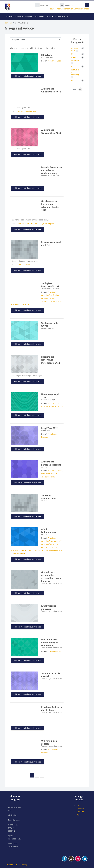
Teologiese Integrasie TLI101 (50, 285)
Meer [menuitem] (49, 16)
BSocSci (74, 80)
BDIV (73, 66)
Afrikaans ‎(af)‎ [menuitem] (61, 16)
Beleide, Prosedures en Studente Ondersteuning (51, 170)
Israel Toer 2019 (49, 428)
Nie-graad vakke (75, 49)
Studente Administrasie (48, 497)
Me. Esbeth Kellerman (27, 111)
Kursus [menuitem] (18, 16)
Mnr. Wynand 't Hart (26, 223)
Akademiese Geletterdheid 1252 (51, 131)
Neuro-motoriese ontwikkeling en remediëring (50, 642)
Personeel (75, 62)
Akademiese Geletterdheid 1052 (51, 90)
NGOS (73, 57)
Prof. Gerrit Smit (55, 301)
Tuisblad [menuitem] (9, 16)
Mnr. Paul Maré (24, 265)
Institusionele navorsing (76, 74)
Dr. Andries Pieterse (50, 550)
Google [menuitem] (28, 16)
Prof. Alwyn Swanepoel (45, 223)
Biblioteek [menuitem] (39, 16)
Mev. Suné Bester (55, 61)
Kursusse (8, 23)
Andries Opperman (33, 550)
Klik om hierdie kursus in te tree (27, 76)
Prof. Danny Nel (48, 474)
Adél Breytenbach (55, 651)
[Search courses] (75, 89)
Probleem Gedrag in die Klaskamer (52, 709)
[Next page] (42, 775)
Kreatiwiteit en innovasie (49, 607)
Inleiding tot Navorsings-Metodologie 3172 (50, 360)
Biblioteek (47, 55)
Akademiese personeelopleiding (51, 463)
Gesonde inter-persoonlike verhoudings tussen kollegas (51, 577)
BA (72, 54)
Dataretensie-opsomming (17, 865)
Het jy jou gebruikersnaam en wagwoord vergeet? (69, 9)
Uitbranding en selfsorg (49, 742)
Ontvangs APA (56, 541)
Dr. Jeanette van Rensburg (52, 406)
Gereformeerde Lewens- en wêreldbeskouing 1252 (50, 206)
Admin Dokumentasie (49, 531)
